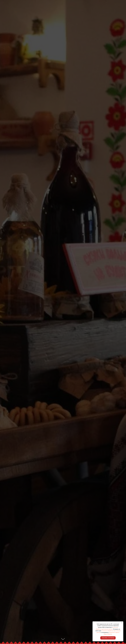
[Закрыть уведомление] (122, 623)
